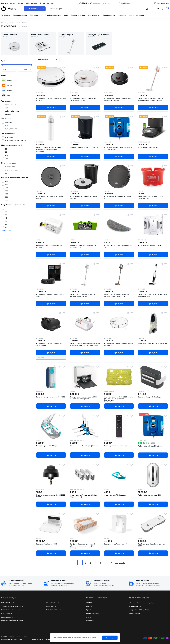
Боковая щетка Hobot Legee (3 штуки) (84, 446)
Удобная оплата (143, 581)
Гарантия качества (59, 581)
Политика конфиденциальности (13, 639)
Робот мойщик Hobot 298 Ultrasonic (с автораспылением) (118, 148)
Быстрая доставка (16, 581)
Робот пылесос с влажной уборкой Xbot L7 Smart (85, 197)
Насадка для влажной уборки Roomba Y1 (118, 246)
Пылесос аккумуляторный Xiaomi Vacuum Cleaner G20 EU (82, 295)
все (116, 563)
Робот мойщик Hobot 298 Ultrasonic (151, 446)
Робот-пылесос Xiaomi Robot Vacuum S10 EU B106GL (119, 344)
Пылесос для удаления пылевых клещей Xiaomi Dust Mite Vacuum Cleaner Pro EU (85, 344)
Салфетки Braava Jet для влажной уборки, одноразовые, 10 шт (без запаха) (83, 546)
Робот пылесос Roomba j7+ (148, 147)
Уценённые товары (53, 610)
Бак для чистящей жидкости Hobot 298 (51, 397)
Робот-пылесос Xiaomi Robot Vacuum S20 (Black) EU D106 (117, 99)
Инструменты (7, 613)
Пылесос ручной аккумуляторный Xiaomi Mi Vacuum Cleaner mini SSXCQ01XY (49, 149)
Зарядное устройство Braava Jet (116, 544)
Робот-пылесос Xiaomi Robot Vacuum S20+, (49, 344)
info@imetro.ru (126, 3)
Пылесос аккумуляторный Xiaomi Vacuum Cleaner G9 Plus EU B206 (150, 99)
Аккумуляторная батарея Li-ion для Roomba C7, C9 (83, 246)
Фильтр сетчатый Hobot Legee (115, 495)
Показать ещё (6, 230)
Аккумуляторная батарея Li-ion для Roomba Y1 (49, 246)
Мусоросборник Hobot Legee (47, 446)
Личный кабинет (163, 3)
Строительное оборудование (12, 621)
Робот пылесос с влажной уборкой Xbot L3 (119, 197)
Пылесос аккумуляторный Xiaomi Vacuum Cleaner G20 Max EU (116, 295)
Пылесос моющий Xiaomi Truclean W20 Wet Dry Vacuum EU (152, 295)
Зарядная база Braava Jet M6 (47, 544)
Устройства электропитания (12, 606)
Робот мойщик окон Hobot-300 (149, 495)
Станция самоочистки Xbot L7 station (84, 147)
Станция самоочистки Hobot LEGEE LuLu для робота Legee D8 (83, 398)
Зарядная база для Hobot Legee (150, 397)
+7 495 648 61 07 (85, 3)
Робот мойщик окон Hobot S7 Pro (150, 245)
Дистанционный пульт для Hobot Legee (119, 446)
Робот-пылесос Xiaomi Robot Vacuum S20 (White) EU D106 (83, 99)
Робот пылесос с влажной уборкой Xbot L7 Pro (51, 197)
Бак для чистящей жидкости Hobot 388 (153, 343)
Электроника (51, 606)
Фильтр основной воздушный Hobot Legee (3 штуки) (83, 496)
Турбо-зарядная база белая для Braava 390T (152, 545)
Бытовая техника (53, 602)
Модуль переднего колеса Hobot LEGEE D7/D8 (51, 496)
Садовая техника (8, 602)
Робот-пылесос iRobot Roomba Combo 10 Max (50, 295)
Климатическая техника (11, 610)
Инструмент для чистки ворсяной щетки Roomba (151, 197)
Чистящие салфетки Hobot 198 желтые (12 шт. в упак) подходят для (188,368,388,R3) (118, 399)
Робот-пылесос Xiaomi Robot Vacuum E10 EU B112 (51, 99)
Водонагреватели (8, 617)
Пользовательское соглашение (40, 639)
